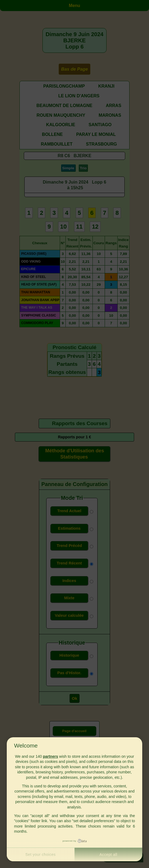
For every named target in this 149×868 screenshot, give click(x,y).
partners (51, 756)
